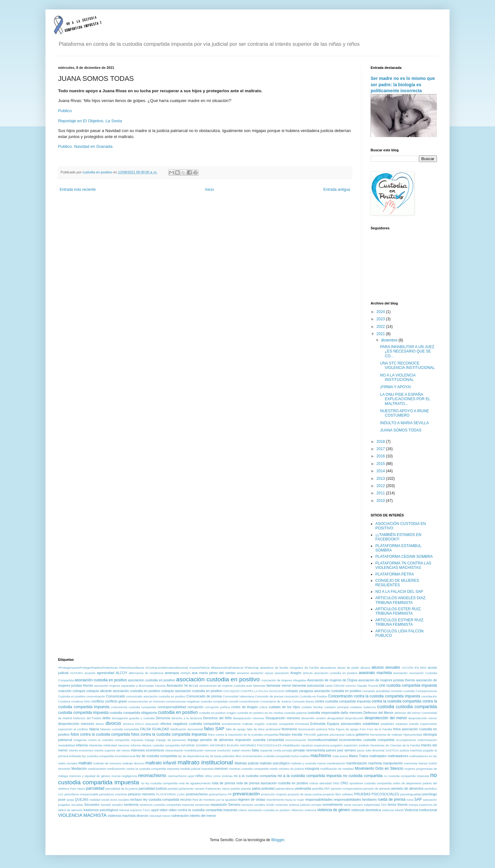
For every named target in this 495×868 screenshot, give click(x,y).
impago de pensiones (171, 740)
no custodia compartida (363, 776)
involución (224, 750)
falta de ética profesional (264, 729)
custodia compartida (416, 707)
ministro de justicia (291, 769)
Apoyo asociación (277, 673)
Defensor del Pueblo (87, 718)
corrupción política (217, 707)
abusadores (328, 668)
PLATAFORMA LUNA (170, 794)
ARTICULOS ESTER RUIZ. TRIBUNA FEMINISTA (398, 611)
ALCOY (121, 673)
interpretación (174, 750)
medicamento (97, 769)
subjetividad (372, 805)
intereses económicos (148, 750)
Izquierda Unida (271, 750)
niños (200, 776)
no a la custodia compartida (255, 776)
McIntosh (64, 769)
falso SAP (214, 729)
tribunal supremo (131, 810)
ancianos (243, 673)
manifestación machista (364, 763)
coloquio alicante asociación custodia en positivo (123, 691)
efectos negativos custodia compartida (190, 724)
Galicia (350, 735)
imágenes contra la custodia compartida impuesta (108, 740)
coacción (65, 691)
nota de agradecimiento (195, 783)
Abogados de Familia (304, 668)
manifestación (336, 763)
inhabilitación (292, 745)
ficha (331, 729)
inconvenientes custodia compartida (367, 740)
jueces (331, 750)
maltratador (378, 756)
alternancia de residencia (146, 673)
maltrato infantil (161, 763)
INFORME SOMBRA (195, 745)
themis (403, 805)
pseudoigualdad (411, 794)
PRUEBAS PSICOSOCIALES (377, 794)
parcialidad (95, 788)
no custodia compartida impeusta (406, 776)
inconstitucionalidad (323, 740)
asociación (400, 673)
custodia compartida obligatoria (133, 713)
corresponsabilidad (172, 707)
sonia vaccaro (353, 805)
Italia (255, 750)
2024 (381, 312)
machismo (321, 756)
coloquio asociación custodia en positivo (192, 691)
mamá (322, 763)
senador (118, 805)
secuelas (77, 805)
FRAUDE (310, 735)
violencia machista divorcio (128, 816)
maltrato (85, 763)
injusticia (307, 745)
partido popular (241, 789)
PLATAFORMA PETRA (395, 574)
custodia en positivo (178, 712)
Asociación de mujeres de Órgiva (332, 680)
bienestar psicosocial (308, 685)
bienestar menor (279, 685)
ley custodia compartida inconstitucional (108, 756)
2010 (381, 501)
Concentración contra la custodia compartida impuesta (374, 696)
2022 (381, 327)
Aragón (296, 673)
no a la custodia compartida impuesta (310, 776)
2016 (381, 456)
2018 (381, 442)
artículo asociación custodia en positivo (330, 673)
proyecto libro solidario (338, 794)
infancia (82, 745)
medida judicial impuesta (197, 769)
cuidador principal (336, 707)
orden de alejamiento (407, 783)
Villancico (297, 810)
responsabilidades (319, 799)
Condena (64, 701)
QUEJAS (82, 799)
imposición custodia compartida (259, 740)
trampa (414, 805)
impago (149, 740)
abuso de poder (348, 668)
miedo (274, 769)
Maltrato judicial (246, 763)
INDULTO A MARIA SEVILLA (404, 423)
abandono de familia (274, 668)
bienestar (259, 686)
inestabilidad (66, 745)
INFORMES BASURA (225, 745)
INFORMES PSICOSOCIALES (261, 745)
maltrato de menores (107, 763)
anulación (257, 673)
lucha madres (301, 756)
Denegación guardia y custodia (133, 718)
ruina (410, 800)
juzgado (428, 750)
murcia (116, 776)
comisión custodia (403, 691)
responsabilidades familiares (355, 799)
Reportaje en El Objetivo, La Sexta (90, 121)
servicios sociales (253, 805)
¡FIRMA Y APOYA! (396, 387)
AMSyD (185, 673)
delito (106, 718)
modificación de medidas (337, 769)
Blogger (278, 840)
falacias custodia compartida (120, 729)
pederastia (303, 788)
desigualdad (335, 718)
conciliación (429, 696)
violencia (310, 810)
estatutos (401, 724)
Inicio (210, 190)
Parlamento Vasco (218, 789)
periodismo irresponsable (81, 794)
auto (249, 686)
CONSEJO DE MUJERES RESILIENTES (397, 583)
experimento (429, 724)
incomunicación (296, 740)
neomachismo (152, 775)
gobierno (362, 734)
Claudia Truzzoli (368, 686)
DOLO (139, 724)
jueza (361, 750)
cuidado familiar (312, 707)
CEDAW (339, 686)
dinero (100, 724)
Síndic (270, 805)
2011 (381, 493)
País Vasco (78, 789)
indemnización (427, 740)
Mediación (79, 769)
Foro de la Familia (380, 729)
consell (233, 701)
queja (70, 800)
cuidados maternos (363, 707)
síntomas (282, 805)
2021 (381, 334)
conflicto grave (116, 701)
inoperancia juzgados (328, 745)
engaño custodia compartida (274, 724)
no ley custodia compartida (159, 783)
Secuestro (92, 805)
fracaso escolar (291, 734)
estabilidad (371, 724)
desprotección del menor (386, 718)
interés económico (81, 750)
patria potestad (263, 788)
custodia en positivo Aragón (218, 713)
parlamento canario (191, 789)
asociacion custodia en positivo (152, 680)
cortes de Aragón (245, 707)
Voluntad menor (160, 816)
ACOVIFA (77, 673)
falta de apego (236, 729)
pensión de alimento (377, 789)
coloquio (79, 691)
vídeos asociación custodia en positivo (264, 810)
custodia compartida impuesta (83, 713)
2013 (381, 479)
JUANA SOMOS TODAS (401, 430)
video (164, 810)
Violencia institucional (421, 810)
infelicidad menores (116, 745)
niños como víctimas (219, 776)
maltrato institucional (205, 762)
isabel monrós (241, 750)
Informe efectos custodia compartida (155, 745)
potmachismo (218, 794)
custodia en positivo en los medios (260, 713)
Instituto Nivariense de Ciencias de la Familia (389, 745)
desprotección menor (423, 718)
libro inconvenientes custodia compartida (263, 756)
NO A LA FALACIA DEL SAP (399, 592)
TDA (384, 805)
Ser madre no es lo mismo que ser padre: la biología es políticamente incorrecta (403, 84)
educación (152, 724)
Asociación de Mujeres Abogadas (284, 680)
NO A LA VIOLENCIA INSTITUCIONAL (398, 377)
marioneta (411, 763)
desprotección (354, 718)
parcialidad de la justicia (122, 789)
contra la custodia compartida (396, 701)
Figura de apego (347, 729)
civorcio (351, 686)
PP (230, 794)
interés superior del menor (112, 750)
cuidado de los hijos (284, 707)
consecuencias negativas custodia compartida (197, 701)
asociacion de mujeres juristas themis (387, 680)
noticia (314, 783)
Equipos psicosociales (344, 724)
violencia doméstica (366, 810)
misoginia (312, 769)
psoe (62, 799)
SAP (418, 799)
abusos (365, 668)
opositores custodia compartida (370, 783)
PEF (327, 789)
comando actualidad (376, 691)
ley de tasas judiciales (220, 756)
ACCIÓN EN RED (414, 668)
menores (221, 769)
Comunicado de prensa (204, 696)
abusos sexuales (386, 667)
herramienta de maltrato (386, 735)
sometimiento (333, 805)
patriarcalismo (285, 789)
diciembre (390, 340)
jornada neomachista (309, 750)
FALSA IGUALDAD (155, 729)
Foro (363, 729)
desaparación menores (249, 718)
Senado (106, 805)
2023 (381, 319)
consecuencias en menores (146, 701)
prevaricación (246, 794)
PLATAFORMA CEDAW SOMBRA (404, 557)
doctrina (128, 724)
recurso (186, 799)
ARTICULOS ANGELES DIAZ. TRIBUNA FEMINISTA (401, 600)
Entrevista (318, 724)
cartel (329, 686)
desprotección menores (76, 724)
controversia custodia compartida (134, 707)
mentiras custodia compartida (249, 769)
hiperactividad (413, 735)
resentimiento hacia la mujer (285, 800)
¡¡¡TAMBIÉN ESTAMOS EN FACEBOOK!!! (398, 537)
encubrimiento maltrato (237, 724)
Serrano (234, 805)
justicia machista (411, 750)
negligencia (129, 776)
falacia (94, 729)
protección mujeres (274, 794)
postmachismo (197, 794)
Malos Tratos (359, 756)
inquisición (351, 745)
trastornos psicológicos (101, 810)
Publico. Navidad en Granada (85, 146)
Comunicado (116, 696)
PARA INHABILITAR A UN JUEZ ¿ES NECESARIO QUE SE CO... (407, 351)
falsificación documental (187, 729)
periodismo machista (113, 794)
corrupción (195, 707)
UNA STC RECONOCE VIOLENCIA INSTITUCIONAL (407, 365)
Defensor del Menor (378, 713)
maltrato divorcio (133, 763)
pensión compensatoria (347, 789)
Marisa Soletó (428, 763)
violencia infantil (393, 810)
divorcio (113, 723)
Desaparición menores (283, 718)
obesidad (325, 783)
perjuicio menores (141, 794)
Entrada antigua (337, 190)
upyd (155, 810)
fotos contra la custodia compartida (100, 734)
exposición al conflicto (73, 729)
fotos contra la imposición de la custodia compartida (243, 735)
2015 (381, 464)
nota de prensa (223, 783)
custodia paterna (295, 713)
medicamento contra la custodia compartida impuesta (143, 769)
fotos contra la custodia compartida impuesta (169, 734)
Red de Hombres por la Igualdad (215, 800)
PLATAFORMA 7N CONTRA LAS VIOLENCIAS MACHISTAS (403, 565)
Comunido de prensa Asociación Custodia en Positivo (291, 696)
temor (392, 805)
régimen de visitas (251, 799)
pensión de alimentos (408, 788)
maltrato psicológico (275, 763)
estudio (414, 724)
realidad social (99, 800)
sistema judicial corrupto (305, 805)
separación (219, 805)
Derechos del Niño (217, 718)
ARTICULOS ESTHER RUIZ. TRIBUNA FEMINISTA (400, 622)
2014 (381, 471)
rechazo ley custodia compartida (155, 799)
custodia (386, 707)
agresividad (106, 673)
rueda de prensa (392, 799)
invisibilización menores (200, 750)
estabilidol (387, 724)
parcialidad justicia (152, 788)
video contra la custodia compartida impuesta (203, 810)
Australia (239, 686)
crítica (263, 707)
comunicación (96, 696)
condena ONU (81, 701)
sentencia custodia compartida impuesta (167, 805)
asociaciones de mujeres (216, 686)
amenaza (172, 673)
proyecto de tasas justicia (305, 794)
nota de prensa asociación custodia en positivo (272, 783)
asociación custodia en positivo (101, 680)
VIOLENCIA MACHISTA (82, 815)
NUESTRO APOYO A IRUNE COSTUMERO (405, 413)
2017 (381, 449)
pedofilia (318, 789)
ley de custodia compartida (157, 756)
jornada (287, 750)
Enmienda (302, 724)
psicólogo (430, 794)
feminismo (289, 729)
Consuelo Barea (303, 701)
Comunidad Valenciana (239, 696)
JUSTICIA (392, 750)
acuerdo (90, 673)
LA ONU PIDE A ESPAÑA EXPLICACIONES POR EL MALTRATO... (405, 399)
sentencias (202, 805)
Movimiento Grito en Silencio (379, 769)
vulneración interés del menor (194, 816)
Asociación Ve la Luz (182, 685)
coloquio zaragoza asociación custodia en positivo (323, 691)
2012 (381, 486)
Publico (65, 111)
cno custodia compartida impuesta (408, 685)
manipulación (393, 763)
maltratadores (398, 756)
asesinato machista (375, 673)
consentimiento (249, 701)
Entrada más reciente (78, 190)
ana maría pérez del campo (214, 673)
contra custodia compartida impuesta (343, 701)
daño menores (352, 713)
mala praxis (340, 756)
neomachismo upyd (181, 776)
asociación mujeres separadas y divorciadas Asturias (130, 686)
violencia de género (334, 810)
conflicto (98, 701)
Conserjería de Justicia (276, 701)
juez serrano (347, 750)
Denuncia (163, 718)
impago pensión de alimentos (211, 740)
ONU (344, 783)
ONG (336, 783)
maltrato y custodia (304, 763)
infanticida (95, 745)
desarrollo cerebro (313, 718)
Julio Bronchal (375, 750)
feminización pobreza (313, 729)
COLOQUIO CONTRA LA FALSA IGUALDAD (254, 691)
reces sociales (119, 800)
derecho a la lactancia (187, 718)
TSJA (146, 810)
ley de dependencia (191, 756)
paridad (173, 789)
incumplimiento (406, 740)
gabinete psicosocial (331, 735)
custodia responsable (324, 713)
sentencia (131, 805)
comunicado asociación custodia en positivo (156, 696)
